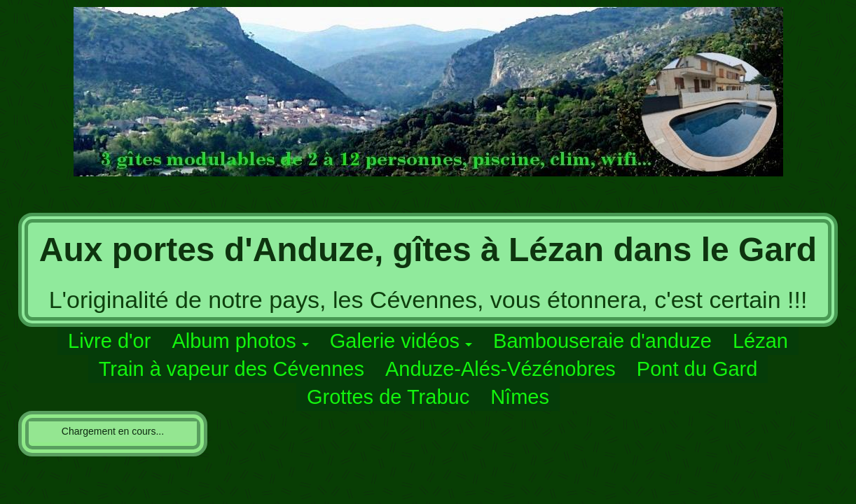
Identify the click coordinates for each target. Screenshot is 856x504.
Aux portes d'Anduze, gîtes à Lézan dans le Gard (428, 250)
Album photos (234, 341)
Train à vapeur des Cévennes (232, 369)
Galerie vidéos (395, 341)
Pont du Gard (697, 369)
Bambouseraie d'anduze (602, 341)
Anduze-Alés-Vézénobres (501, 369)
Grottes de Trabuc (388, 397)
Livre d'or (109, 341)
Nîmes (520, 397)
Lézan (760, 341)
